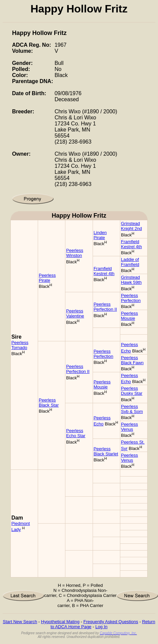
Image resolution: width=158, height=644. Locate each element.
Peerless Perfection (131, 298)
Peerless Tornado (20, 345)
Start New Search (20, 622)
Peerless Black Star (49, 403)
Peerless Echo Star (76, 433)
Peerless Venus (130, 427)
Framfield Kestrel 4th (131, 244)
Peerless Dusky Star (132, 391)
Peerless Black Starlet (106, 451)
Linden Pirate (100, 235)
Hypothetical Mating (60, 622)
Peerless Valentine (75, 313)
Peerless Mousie (130, 316)
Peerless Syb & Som (132, 409)
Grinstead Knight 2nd (131, 226)
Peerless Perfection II (105, 307)
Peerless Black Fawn (132, 360)
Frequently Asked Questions (111, 622)
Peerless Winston (75, 253)
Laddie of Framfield (130, 262)
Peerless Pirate (47, 278)
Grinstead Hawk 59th (131, 280)
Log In (101, 627)
